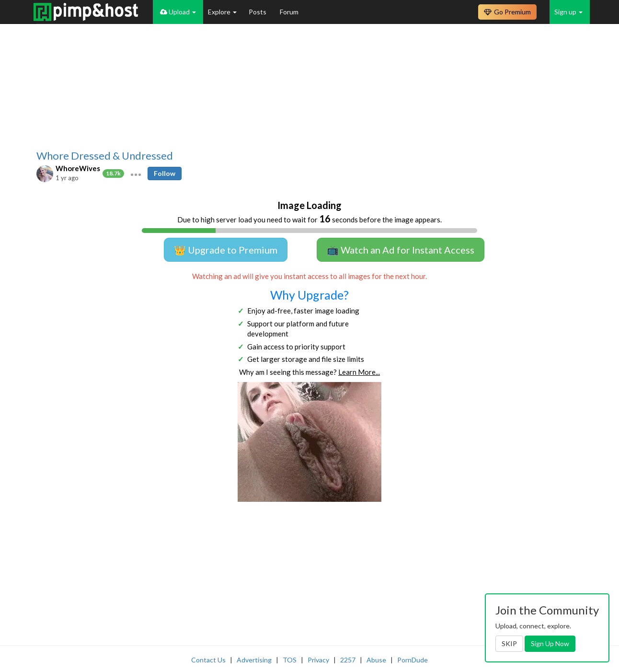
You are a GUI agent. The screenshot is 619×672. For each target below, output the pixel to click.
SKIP (509, 643)
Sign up (568, 12)
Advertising (254, 660)
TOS (290, 660)
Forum (289, 12)
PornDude (413, 660)
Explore (222, 12)
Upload (178, 12)
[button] (136, 174)
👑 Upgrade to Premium (226, 250)
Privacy (318, 660)
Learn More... (359, 372)
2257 (348, 660)
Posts (258, 12)
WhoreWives (78, 168)
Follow (165, 173)
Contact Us (208, 660)
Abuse (376, 660)
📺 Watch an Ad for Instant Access (401, 250)
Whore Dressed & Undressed (105, 156)
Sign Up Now (550, 643)
